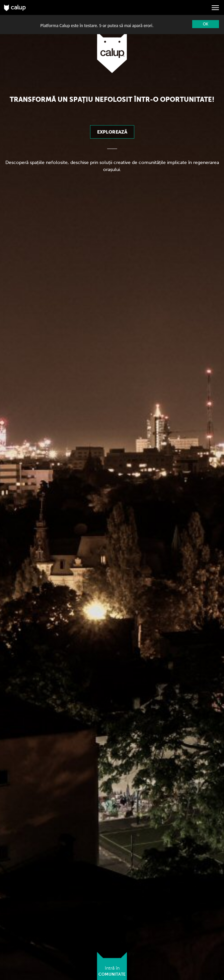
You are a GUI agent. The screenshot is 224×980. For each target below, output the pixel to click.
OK (206, 24)
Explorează (112, 132)
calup (15, 8)
